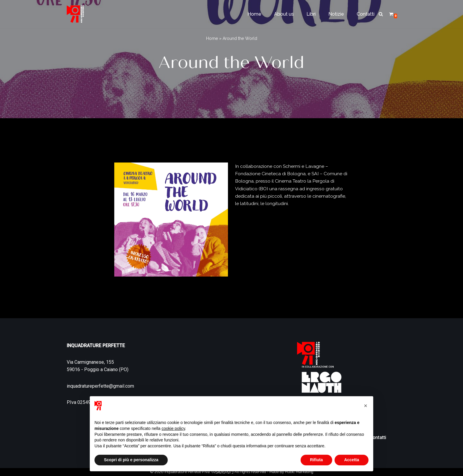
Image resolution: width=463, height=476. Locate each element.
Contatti (366, 14)
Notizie (336, 14)
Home (254, 14)
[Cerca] (381, 14)
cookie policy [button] (173, 428)
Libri (311, 14)
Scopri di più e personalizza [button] (131, 460)
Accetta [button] (352, 460)
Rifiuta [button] (317, 460)
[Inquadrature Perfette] (75, 14)
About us (284, 14)
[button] (366, 406)
